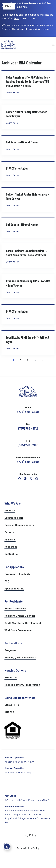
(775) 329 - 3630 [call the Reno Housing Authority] (28, 412)
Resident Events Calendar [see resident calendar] (20, 616)
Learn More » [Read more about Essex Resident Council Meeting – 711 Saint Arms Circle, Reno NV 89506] (13, 262)
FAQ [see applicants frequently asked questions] (7, 581)
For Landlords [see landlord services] (14, 643)
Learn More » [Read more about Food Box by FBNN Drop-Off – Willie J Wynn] (13, 348)
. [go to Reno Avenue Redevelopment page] (25, 7)
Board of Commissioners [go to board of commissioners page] (19, 525)
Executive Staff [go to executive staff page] (14, 518)
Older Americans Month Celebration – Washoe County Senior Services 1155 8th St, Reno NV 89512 (28, 81)
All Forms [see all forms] (10, 539)
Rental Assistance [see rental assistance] (15, 608)
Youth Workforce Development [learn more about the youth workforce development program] (23, 623)
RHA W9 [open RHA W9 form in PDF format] (9, 712)
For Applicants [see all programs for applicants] (14, 567)
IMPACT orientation (17, 168)
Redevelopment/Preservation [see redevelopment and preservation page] (22, 685)
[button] (48, 44)
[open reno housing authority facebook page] (20, 479)
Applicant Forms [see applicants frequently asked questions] (14, 588)
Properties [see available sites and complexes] (11, 677)
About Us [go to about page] (10, 510)
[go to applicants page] (17, 18)
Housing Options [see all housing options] (15, 670)
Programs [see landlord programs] (10, 650)
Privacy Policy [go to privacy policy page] (28, 835)
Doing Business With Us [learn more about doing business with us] (20, 698)
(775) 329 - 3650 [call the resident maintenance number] (28, 462)
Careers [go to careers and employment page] (9, 532)
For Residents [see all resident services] (14, 601)
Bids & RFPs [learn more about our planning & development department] (12, 705)
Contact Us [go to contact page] (11, 554)
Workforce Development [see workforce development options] (19, 630)
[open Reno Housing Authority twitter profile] (31, 479)
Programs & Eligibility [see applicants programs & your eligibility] (17, 574)
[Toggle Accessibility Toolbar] (7, 846)
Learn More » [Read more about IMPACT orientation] (13, 175)
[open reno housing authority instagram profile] (37, 479)
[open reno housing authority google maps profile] (25, 479)
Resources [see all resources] (11, 547)
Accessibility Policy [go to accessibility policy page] (28, 848)
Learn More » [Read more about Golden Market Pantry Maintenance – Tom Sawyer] (13, 123)
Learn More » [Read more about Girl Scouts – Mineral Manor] (13, 149)
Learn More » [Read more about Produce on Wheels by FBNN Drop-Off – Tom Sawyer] (13, 292)
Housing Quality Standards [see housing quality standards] (20, 657)
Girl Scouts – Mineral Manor (22, 142)
